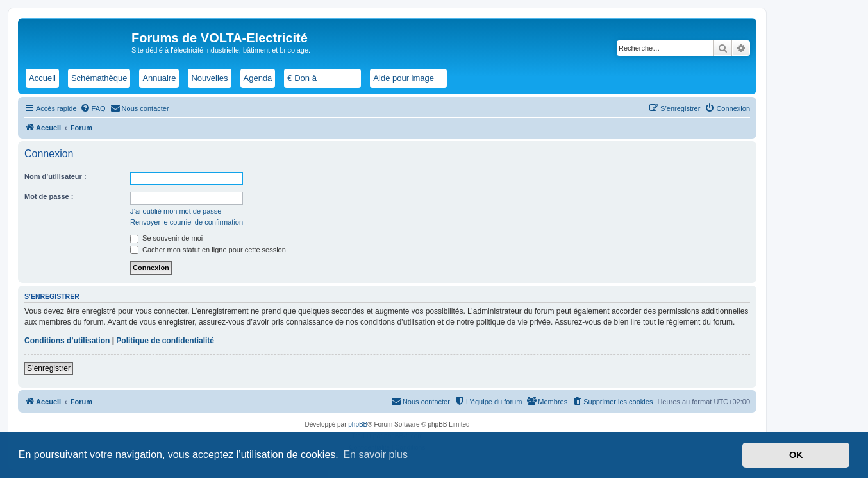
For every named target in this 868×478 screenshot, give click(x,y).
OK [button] (796, 455)
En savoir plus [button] (375, 455)
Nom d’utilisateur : (55, 176)
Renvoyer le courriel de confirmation (187, 222)
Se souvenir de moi (166, 238)
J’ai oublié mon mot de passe (176, 211)
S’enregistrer (49, 368)
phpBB (358, 424)
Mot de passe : (49, 196)
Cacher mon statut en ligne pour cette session (208, 250)
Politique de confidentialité (165, 341)
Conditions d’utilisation (67, 341)
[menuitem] (93, 108)
